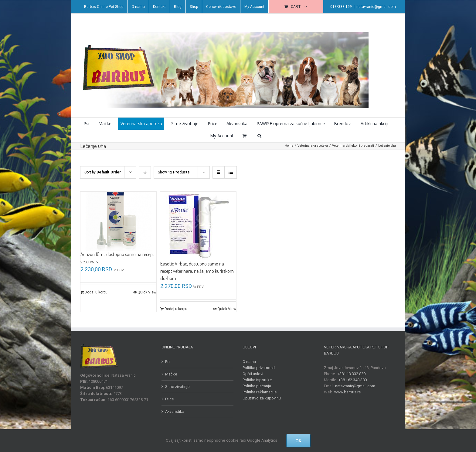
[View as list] (229, 172)
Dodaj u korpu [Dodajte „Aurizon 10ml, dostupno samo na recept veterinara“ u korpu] (95, 292)
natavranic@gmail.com (375, 7)
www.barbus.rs (346, 392)
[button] (258, 136)
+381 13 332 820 (350, 374)
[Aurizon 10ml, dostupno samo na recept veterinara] (117, 221)
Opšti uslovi (252, 374)
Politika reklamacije (258, 392)
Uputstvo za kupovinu (260, 398)
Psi (166, 362)
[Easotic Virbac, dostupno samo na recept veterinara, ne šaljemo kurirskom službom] (197, 226)
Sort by (101, 172)
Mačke (170, 374)
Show (173, 172)
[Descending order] (144, 172)
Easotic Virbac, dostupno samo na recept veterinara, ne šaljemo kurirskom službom (195, 271)
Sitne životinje (176, 387)
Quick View (146, 292)
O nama (248, 362)
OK (298, 441)
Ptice (168, 399)
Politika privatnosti (257, 368)
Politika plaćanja (256, 386)
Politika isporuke (256, 380)
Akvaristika (173, 411)
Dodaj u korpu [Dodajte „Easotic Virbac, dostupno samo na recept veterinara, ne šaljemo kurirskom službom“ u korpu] (174, 309)
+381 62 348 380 (351, 380)
